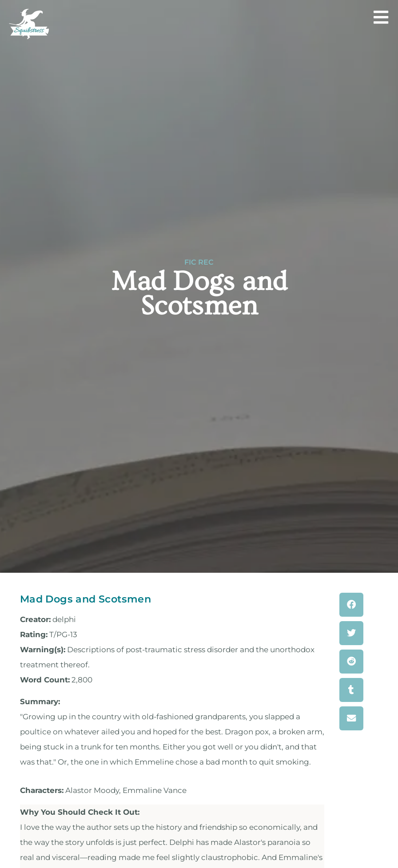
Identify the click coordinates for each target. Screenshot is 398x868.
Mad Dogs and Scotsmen (86, 599)
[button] (351, 605)
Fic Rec (199, 262)
